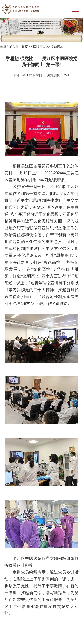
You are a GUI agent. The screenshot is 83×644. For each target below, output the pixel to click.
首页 (25, 47)
